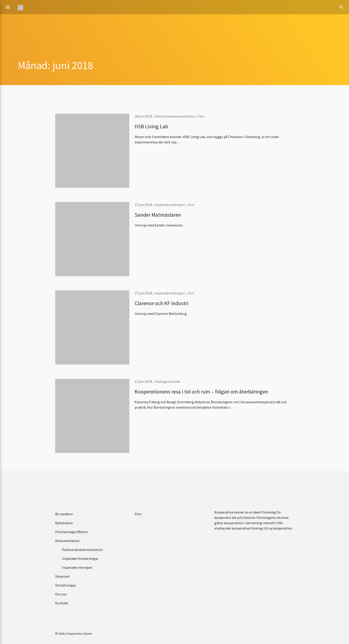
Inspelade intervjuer (170, 205)
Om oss (61, 594)
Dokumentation (67, 541)
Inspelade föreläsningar (80, 558)
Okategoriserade (167, 381)
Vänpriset (63, 576)
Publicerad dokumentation (175, 116)
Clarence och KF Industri (162, 303)
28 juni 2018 (144, 116)
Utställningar (66, 585)
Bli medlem (64, 514)
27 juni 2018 (144, 205)
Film (201, 116)
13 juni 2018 (144, 381)
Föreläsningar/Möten (71, 532)
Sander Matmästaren (158, 215)
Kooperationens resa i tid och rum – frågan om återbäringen (201, 392)
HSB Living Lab (151, 126)
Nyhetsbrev (64, 523)
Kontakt (62, 603)
